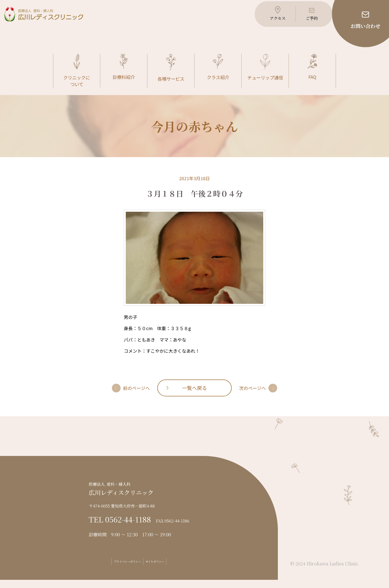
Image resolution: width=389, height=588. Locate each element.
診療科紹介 (124, 75)
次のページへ (253, 396)
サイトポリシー (164, 570)
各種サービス (171, 76)
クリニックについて (77, 79)
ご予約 (306, 22)
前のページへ (136, 396)
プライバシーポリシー (120, 570)
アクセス (271, 22)
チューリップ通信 (265, 76)
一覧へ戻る (194, 396)
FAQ (312, 75)
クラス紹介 (218, 76)
